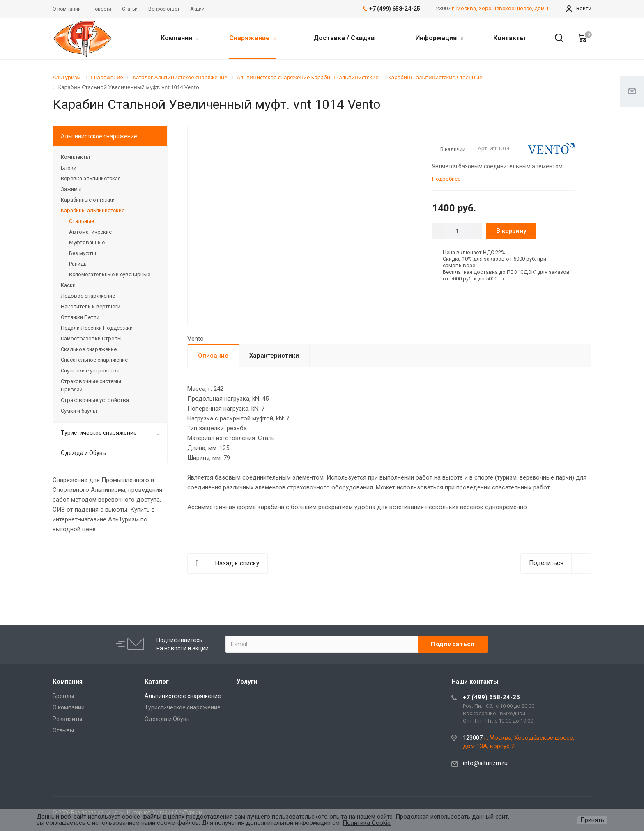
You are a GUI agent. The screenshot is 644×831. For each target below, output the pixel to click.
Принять (592, 820)
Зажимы (71, 189)
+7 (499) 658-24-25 (491, 697)
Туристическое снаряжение (99, 433)
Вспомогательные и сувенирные (110, 274)
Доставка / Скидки (344, 38)
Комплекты (75, 157)
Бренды (63, 696)
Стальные (82, 221)
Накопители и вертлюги (91, 306)
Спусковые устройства (90, 371)
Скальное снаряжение (89, 349)
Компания (179, 38)
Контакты (509, 38)
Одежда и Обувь (83, 453)
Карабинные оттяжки (88, 200)
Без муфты (83, 253)
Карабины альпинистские (93, 210)
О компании (69, 707)
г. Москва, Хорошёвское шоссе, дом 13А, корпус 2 (516, 8)
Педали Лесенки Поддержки (97, 328)
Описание (213, 356)
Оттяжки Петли (80, 317)
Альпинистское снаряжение (99, 136)
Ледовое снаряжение (88, 296)
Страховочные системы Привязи (91, 385)
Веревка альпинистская (91, 178)
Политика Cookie (367, 823)
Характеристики (274, 356)
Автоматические (90, 232)
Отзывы (63, 730)
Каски (68, 285)
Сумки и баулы (79, 411)
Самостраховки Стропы (91, 339)
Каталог (157, 682)
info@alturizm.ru (485, 763)
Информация (439, 38)
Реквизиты (67, 719)
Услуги (247, 682)
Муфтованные (87, 242)
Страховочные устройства (95, 400)
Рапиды (78, 264)
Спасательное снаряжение (94, 360)
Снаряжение (253, 38)
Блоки (69, 168)
